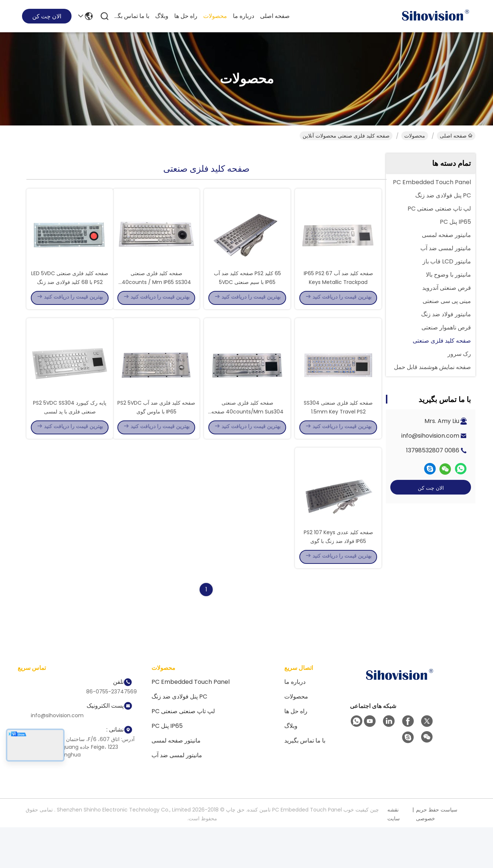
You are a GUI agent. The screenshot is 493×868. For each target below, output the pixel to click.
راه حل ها (186, 16)
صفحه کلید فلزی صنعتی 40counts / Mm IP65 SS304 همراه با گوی (156, 295)
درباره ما (244, 16)
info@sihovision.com (430, 436)
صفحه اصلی (275, 16)
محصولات (215, 16)
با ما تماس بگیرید (132, 16)
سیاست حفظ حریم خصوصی (437, 855)
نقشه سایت (394, 855)
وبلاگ (162, 16)
